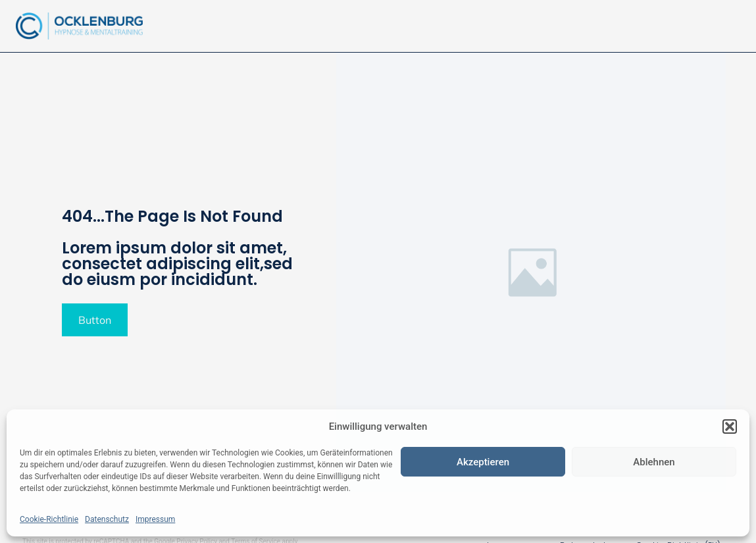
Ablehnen (654, 462)
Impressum (155, 519)
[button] (730, 427)
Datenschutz (107, 519)
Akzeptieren (483, 462)
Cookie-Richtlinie (49, 519)
